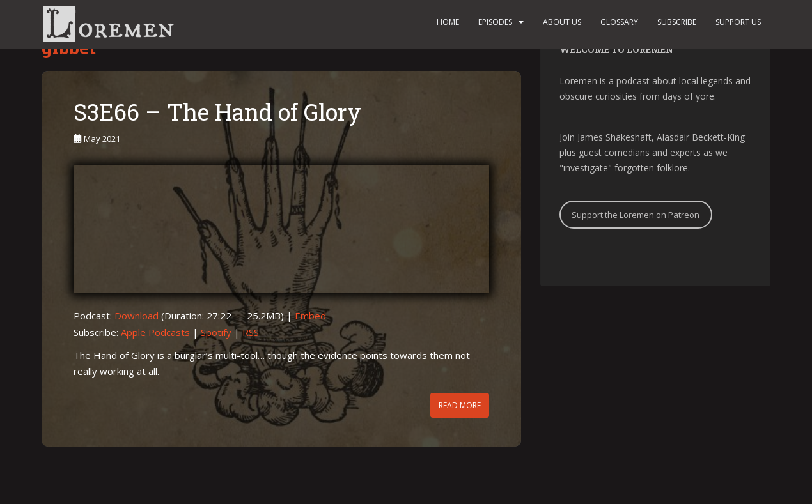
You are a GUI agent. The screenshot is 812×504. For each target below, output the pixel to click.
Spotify (216, 332)
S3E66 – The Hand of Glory (217, 112)
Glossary (619, 22)
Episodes (495, 22)
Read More (460, 405)
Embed (310, 316)
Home (448, 22)
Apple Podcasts (155, 332)
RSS (251, 332)
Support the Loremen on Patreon (636, 215)
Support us (738, 22)
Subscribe (677, 22)
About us (562, 22)
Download (137, 316)
